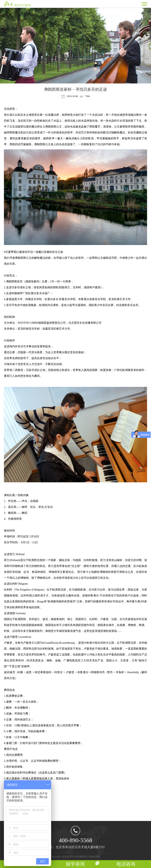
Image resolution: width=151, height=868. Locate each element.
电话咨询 (126, 864)
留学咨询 (75, 864)
